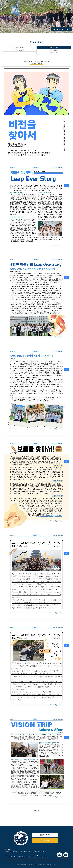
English (63, 4)
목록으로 (37, 811)
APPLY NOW (45, 841)
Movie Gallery (54, 53)
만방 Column (19, 47)
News (56, 4)
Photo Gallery (54, 50)
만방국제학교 (12, 4)
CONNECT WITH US (61, 29)
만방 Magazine (19, 50)
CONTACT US (45, 835)
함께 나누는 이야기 (54, 47)
